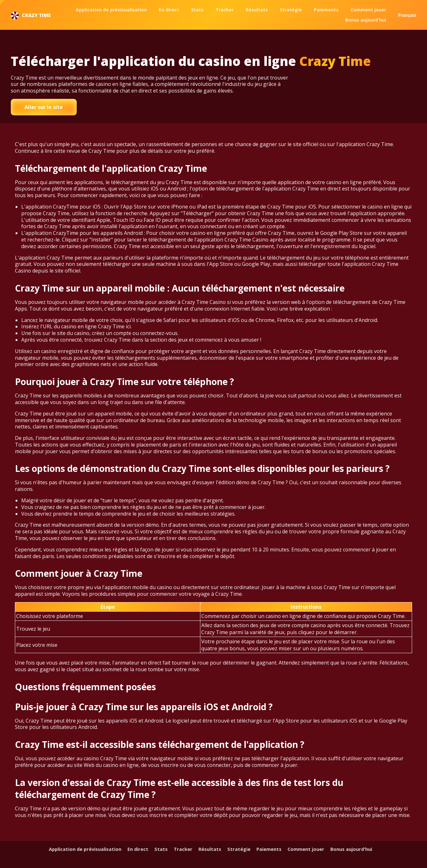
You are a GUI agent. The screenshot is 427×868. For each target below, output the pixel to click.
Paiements (326, 10)
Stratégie (291, 10)
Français (407, 15)
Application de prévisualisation (111, 10)
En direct (169, 10)
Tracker (225, 10)
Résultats (257, 10)
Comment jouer (368, 10)
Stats (197, 10)
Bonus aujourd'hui (366, 20)
